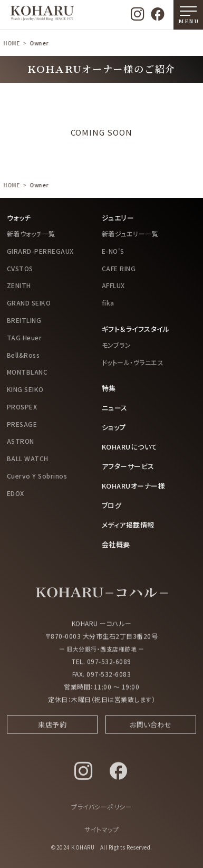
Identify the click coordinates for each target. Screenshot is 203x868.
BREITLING (24, 320)
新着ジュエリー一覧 (130, 233)
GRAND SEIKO (29, 303)
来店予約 (52, 728)
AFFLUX (113, 285)
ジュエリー (118, 218)
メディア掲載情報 (128, 525)
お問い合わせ (151, 728)
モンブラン (117, 345)
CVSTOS (20, 268)
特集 (109, 388)
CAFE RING (119, 268)
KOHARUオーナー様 (134, 486)
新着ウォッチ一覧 (31, 233)
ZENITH (19, 285)
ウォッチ (19, 218)
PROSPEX (22, 407)
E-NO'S (113, 251)
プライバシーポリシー (101, 811)
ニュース (115, 408)
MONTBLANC (27, 372)
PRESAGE (22, 424)
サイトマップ (101, 834)
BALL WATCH (28, 458)
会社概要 (116, 544)
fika (108, 303)
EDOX (16, 493)
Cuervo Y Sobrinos (37, 476)
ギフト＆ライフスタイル (136, 329)
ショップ (114, 427)
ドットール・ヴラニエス (133, 362)
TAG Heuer (25, 337)
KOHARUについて (130, 447)
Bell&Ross (23, 355)
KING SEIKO (25, 389)
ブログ (112, 505)
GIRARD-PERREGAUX (40, 251)
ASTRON (21, 441)
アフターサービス (128, 466)
